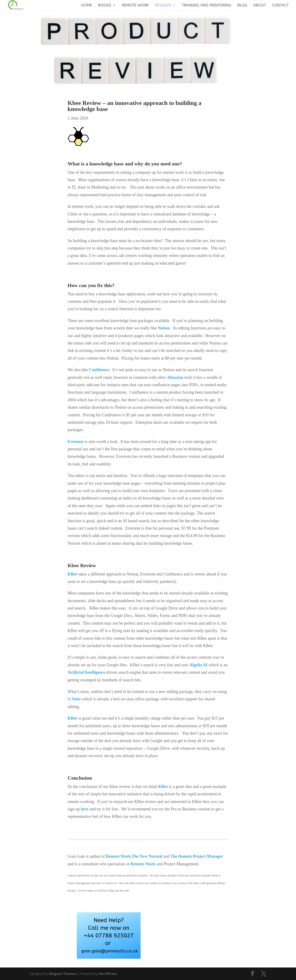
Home (86, 5)
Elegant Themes (63, 974)
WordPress (108, 974)
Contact (280, 5)
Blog (242, 5)
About (260, 5)
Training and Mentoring (207, 5)
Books (105, 5)
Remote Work (135, 5)
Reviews (163, 5)
